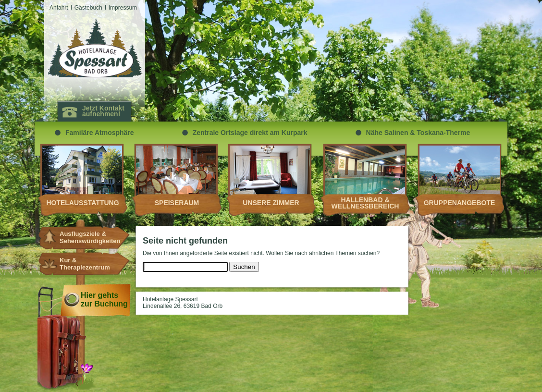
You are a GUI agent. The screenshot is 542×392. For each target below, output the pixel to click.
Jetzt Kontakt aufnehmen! (103, 111)
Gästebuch (88, 8)
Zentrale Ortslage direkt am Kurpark (250, 133)
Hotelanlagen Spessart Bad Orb (95, 48)
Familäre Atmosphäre (100, 133)
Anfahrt (59, 8)
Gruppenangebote (460, 203)
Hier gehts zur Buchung (104, 300)
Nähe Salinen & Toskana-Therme (418, 133)
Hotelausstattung (82, 203)
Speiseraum (177, 203)
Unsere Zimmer (271, 203)
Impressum (123, 8)
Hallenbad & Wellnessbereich (365, 203)
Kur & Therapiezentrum (85, 264)
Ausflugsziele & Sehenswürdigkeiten (86, 237)
